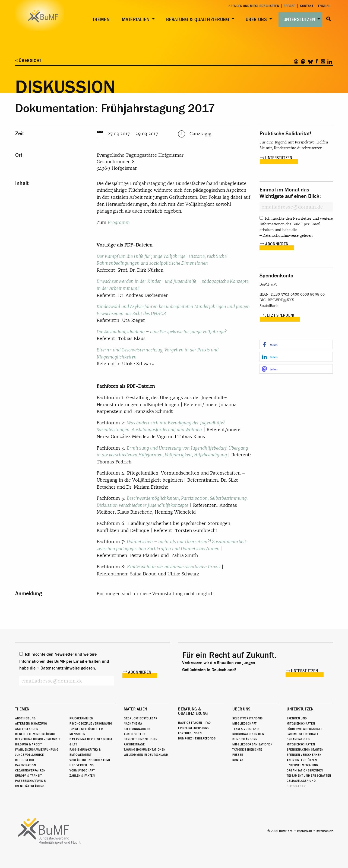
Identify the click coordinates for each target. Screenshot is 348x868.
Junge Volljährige (30, 755)
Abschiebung (26, 718)
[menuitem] (100, 20)
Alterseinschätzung (31, 723)
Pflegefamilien (81, 718)
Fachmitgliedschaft (303, 734)
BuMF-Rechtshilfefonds (197, 738)
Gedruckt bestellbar (140, 718)
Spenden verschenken (304, 755)
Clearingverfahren (30, 770)
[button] (296, 345)
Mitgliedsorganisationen (253, 744)
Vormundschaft (82, 770)
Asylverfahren (27, 729)
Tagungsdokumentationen (145, 750)
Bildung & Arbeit (29, 744)
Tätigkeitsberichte (247, 750)
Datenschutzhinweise (281, 236)
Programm (119, 222)
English (324, 6)
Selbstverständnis (248, 718)
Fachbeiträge (134, 744)
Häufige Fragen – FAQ (194, 723)
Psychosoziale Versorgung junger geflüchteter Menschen (91, 729)
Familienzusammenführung (37, 750)
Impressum (304, 831)
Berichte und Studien (141, 739)
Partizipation (26, 765)
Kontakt (307, 6)
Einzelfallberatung (194, 728)
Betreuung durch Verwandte (38, 739)
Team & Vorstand (246, 729)
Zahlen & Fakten (82, 776)
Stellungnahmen (137, 729)
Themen (101, 20)
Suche (329, 19)
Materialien (136, 20)
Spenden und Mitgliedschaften (254, 6)
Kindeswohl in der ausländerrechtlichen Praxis (174, 567)
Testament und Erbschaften (309, 776)
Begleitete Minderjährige (36, 734)
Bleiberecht (25, 760)
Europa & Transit (29, 776)
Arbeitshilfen (135, 734)
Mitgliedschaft (245, 723)
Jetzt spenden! (280, 315)
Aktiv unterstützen (302, 760)
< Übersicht (28, 61)
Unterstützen (299, 20)
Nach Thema (133, 723)
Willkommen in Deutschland (146, 755)
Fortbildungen (190, 733)
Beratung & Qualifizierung (198, 20)
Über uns (256, 20)
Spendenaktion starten (305, 750)
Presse (290, 6)
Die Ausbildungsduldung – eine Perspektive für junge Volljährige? (162, 332)
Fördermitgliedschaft (304, 729)
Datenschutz (324, 831)
